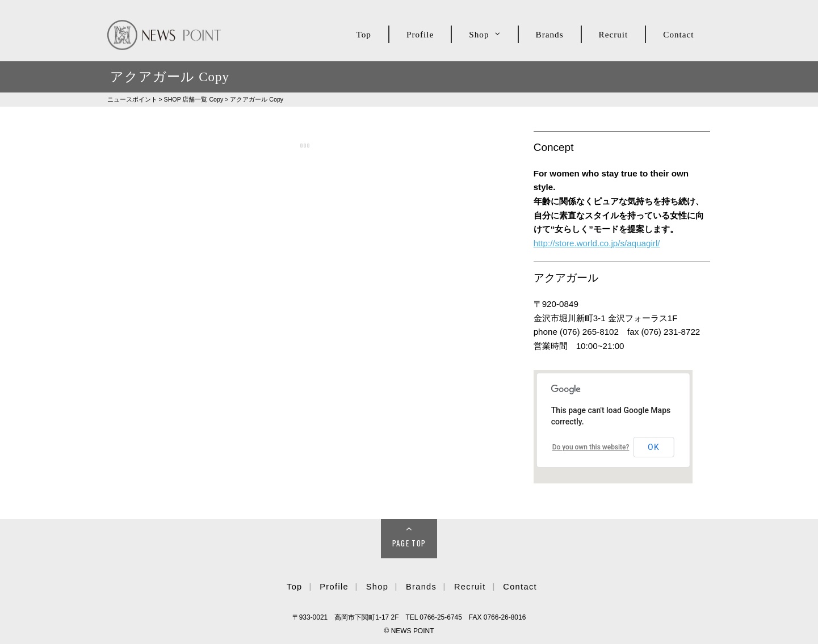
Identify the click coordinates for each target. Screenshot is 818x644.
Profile (420, 34)
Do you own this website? (591, 447)
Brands (550, 34)
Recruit (614, 34)
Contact (678, 34)
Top (364, 34)
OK (654, 447)
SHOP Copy (194, 99)
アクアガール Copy (257, 99)
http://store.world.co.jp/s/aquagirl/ (597, 243)
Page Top (409, 543)
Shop (479, 34)
